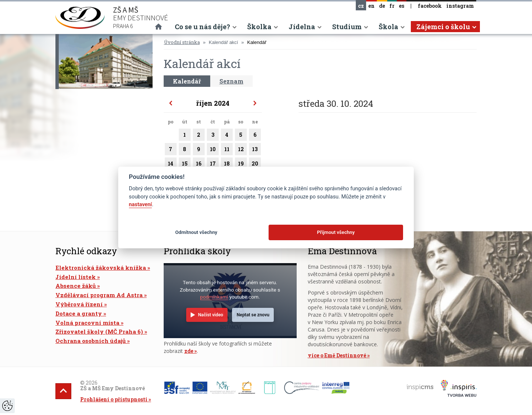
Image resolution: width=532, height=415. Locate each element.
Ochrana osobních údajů (91, 341)
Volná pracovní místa (87, 323)
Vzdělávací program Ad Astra (99, 295)
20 (255, 165)
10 (213, 150)
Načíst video (211, 315)
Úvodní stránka (182, 42)
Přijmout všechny (336, 232)
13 (255, 150)
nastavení (140, 205)
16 (199, 165)
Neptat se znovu (253, 315)
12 (241, 150)
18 (227, 165)
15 (185, 165)
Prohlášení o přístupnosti (114, 399)
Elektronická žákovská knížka (101, 268)
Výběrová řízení (79, 304)
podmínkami (214, 297)
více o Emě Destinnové (337, 355)
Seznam (231, 81)
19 (241, 165)
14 (171, 165)
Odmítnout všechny (196, 232)
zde (189, 351)
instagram (460, 6)
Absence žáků (76, 286)
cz (361, 6)
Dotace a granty (79, 313)
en (371, 6)
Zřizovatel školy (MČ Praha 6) (99, 331)
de (382, 6)
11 (227, 150)
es (402, 6)
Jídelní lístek (76, 277)
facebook (430, 6)
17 (213, 165)
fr (392, 6)
